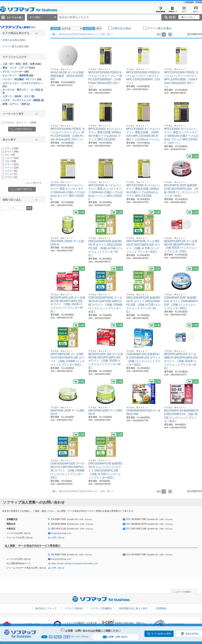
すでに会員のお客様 (161, 634)
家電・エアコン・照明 (16, 104)
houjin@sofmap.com (61, 533)
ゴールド (11, 174)
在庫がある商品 (14, 40)
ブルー (10, 161)
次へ (109, 34)
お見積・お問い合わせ (115, 637)
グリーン (12, 164)
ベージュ (12, 168)
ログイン (196, 11)
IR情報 (199, 2)
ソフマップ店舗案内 (101, 608)
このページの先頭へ (183, 592)
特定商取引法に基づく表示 (133, 608)
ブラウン (11, 177)
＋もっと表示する (33, 183)
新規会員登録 (161, 11)
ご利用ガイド (172, 11)
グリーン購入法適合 (16, 46)
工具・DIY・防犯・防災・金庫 (22, 64)
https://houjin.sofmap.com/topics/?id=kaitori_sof (74, 563)
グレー (10, 155)
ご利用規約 (189, 2)
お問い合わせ (58, 538)
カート (184, 11)
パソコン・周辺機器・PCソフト (22, 79)
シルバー (12, 158)
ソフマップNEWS (74, 608)
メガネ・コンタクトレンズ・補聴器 (23, 100)
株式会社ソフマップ (46, 608)
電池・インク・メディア (19, 68)
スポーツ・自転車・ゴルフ (18, 96)
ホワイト (12, 152)
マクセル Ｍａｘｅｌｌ (20, 122)
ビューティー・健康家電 (18, 75)
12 (103, 34)
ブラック (12, 148)
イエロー (11, 171)
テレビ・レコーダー (16, 72)
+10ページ (92, 34)
